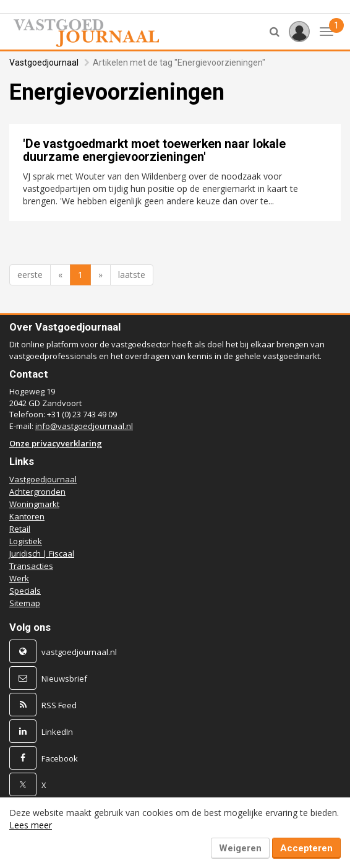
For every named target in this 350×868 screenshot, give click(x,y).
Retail (20, 529)
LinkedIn (57, 732)
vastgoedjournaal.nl (79, 652)
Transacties (31, 566)
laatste (132, 275)
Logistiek (26, 541)
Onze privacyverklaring (56, 443)
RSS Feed (59, 705)
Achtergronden (37, 492)
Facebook (60, 758)
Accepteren (306, 848)
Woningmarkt (34, 504)
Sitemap (25, 603)
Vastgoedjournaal (44, 63)
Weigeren (240, 848)
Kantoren (27, 516)
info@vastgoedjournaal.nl (84, 426)
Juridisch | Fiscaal (42, 553)
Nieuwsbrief (64, 679)
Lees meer (31, 825)
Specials (25, 591)
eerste (30, 275)
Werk (19, 578)
